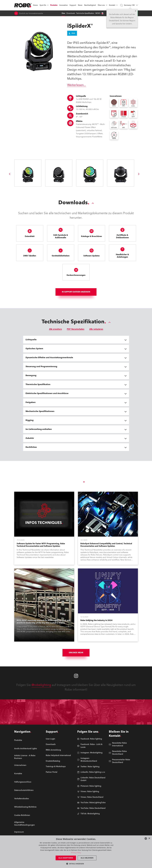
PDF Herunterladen (76, 329)
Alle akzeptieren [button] (66, 858)
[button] (76, 864)
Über (63, 13)
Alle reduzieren (96, 329)
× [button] (149, 838)
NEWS (98, 13)
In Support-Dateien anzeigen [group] (76, 292)
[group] (10, 174)
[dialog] (76, 852)
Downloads (71, 13)
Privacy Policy (76, 853)
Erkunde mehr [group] (76, 653)
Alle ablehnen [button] (87, 858)
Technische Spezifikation (85, 13)
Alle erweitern (55, 329)
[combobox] (146, 839)
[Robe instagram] (76, 676)
